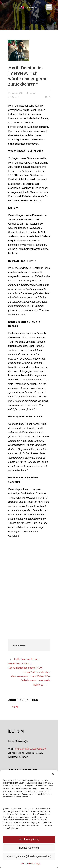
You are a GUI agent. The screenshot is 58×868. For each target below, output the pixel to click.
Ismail (33, 93)
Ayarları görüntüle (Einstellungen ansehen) (29, 856)
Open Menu (49, 7)
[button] (53, 774)
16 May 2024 (18, 93)
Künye (37, 864)
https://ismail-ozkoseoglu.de (30, 749)
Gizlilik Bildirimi (26, 864)
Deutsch (15, 97)
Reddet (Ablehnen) (29, 848)
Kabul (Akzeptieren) (29, 839)
